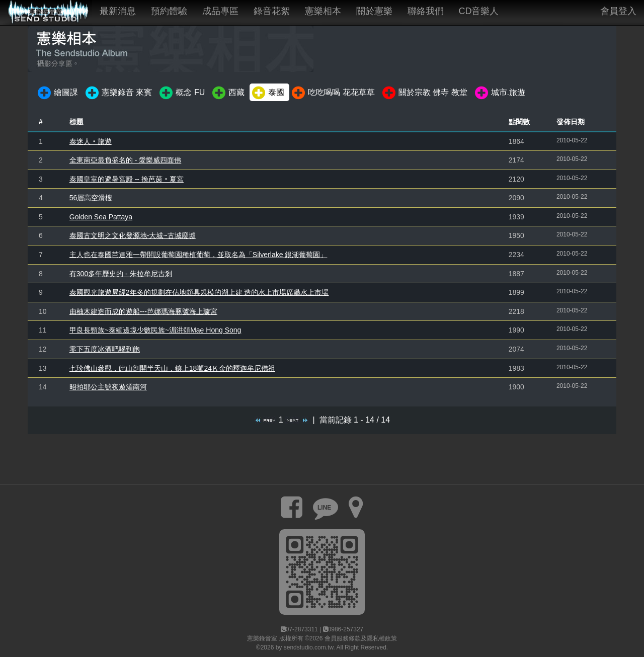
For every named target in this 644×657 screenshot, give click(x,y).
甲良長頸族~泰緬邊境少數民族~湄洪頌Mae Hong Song (155, 330)
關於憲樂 (374, 11)
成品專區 (220, 11)
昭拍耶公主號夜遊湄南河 (108, 387)
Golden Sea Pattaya (101, 217)
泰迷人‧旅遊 (91, 141)
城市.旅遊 (499, 93)
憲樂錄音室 (262, 638)
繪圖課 (57, 93)
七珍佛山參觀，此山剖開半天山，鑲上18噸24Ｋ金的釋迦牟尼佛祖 (172, 368)
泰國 (267, 93)
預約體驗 (169, 11)
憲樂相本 (323, 11)
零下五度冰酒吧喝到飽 (105, 349)
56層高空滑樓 (91, 198)
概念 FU (181, 93)
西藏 (228, 93)
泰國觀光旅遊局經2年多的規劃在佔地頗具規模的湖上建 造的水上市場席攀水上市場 (199, 292)
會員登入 (618, 11)
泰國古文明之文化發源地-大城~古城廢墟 (133, 235)
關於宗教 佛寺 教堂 (424, 93)
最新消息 (118, 11)
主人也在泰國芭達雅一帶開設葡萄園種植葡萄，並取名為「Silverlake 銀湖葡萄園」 (198, 255)
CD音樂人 (479, 11)
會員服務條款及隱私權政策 (361, 638)
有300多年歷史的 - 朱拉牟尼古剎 (121, 274)
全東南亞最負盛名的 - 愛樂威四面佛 (125, 160)
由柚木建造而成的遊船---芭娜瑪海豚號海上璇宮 (143, 311)
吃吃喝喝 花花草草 (332, 93)
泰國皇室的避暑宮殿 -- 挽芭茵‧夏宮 (127, 179)
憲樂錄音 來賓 (118, 93)
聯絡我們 (426, 11)
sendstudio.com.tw (309, 647)
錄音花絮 (272, 11)
